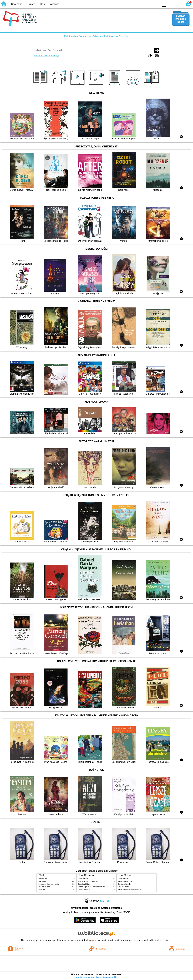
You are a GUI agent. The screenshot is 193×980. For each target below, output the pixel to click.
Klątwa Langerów (84, 889)
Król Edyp (41, 889)
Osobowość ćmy (44, 887)
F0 (164, 4)
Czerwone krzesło (124, 884)
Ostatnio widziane (84, 884)
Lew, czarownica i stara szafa (48, 884)
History (31, 4)
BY (157, 4)
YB (150, 4)
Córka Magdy (42, 881)
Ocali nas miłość (124, 887)
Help (42, 4)
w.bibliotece (86, 940)
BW (144, 4)
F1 (170, 4)
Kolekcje (55, 55)
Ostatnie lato (42, 879)
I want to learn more (85, 977)
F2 (177, 4)
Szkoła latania (83, 879)
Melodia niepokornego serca (88, 881)
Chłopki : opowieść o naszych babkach (92, 887)
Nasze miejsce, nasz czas (127, 881)
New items (17, 4)
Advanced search (42, 55)
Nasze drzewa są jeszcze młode (129, 889)
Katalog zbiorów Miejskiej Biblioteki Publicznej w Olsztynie (96, 36)
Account (54, 4)
